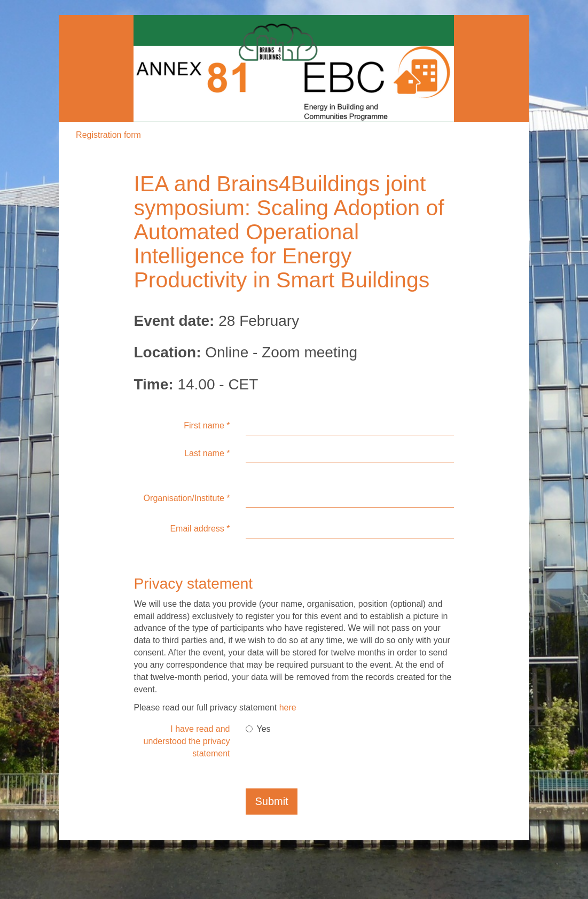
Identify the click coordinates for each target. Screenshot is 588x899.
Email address (200, 529)
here (288, 708)
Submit (271, 801)
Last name (207, 453)
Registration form (108, 135)
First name (207, 425)
